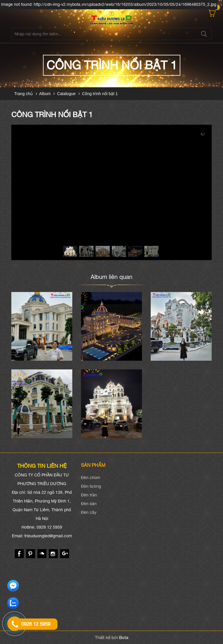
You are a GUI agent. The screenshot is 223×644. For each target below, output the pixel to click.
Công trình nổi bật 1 (100, 94)
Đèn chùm (91, 478)
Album (45, 94)
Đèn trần (89, 495)
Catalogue (66, 94)
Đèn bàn (89, 504)
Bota (124, 637)
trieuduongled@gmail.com (48, 536)
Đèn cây (89, 512)
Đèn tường (91, 486)
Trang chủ (24, 94)
